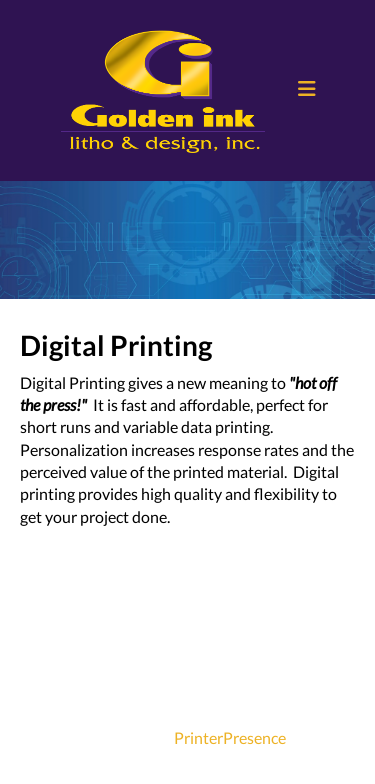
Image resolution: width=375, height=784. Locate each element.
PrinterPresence (230, 737)
